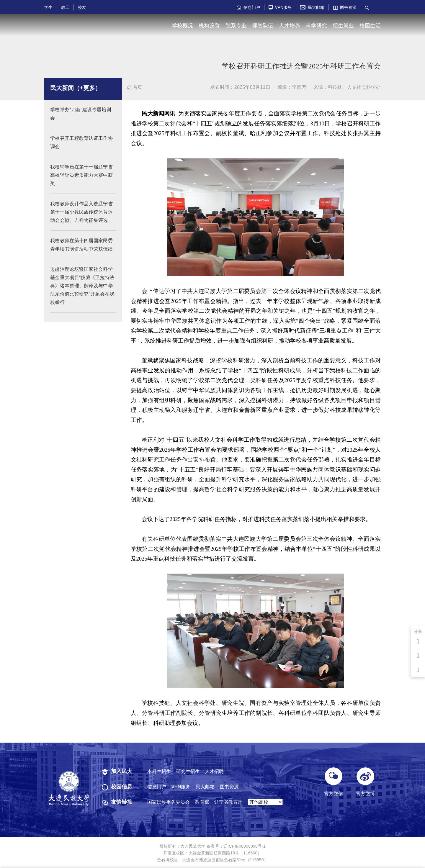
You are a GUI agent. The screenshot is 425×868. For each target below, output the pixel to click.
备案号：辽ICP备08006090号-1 (236, 846)
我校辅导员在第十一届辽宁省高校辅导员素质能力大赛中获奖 (81, 175)
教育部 (202, 802)
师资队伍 (263, 26)
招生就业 (343, 26)
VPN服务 (280, 7)
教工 (65, 7)
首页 (135, 87)
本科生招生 (159, 771)
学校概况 (182, 26)
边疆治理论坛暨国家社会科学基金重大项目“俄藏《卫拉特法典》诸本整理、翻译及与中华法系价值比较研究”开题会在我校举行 (82, 286)
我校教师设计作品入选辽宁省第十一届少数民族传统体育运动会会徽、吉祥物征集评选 (81, 212)
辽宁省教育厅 (228, 802)
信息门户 (248, 7)
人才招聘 (214, 771)
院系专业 (236, 26)
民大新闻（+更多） (76, 88)
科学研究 (316, 26)
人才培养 (290, 26)
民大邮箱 (312, 7)
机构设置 (209, 26)
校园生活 (370, 26)
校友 (82, 7)
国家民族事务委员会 (169, 802)
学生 (48, 7)
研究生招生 (188, 771)
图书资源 (345, 7)
